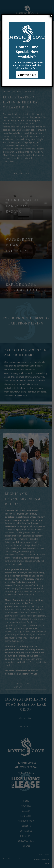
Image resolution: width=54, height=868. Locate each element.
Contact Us (27, 75)
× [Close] (52, 15)
